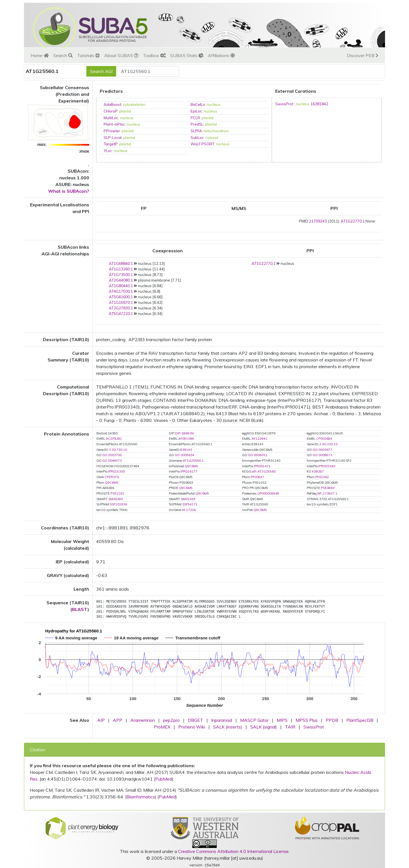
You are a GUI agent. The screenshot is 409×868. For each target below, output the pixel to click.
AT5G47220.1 (121, 314)
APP (118, 720)
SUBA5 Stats (187, 55)
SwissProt (284, 104)
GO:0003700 (112, 455)
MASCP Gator (254, 720)
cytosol (212, 138)
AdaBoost (112, 104)
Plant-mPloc (114, 124)
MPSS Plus (307, 720)
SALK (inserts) (228, 727)
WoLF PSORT (202, 144)
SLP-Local (113, 138)
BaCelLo (198, 104)
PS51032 (117, 493)
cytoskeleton (134, 104)
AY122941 (259, 439)
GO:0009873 (322, 455)
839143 (186, 450)
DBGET (195, 720)
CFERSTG (112, 477)
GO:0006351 (258, 455)
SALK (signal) (264, 727)
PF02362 (322, 477)
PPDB (332, 720)
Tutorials (88, 55)
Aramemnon (143, 720)
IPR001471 (262, 466)
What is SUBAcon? (69, 191)
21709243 (318, 221)
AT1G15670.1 (121, 302)
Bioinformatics (141, 797)
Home (40, 55)
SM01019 (188, 499)
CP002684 (324, 439)
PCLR (195, 118)
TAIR (290, 727)
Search (63, 55)
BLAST (80, 609)
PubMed (164, 779)
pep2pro (171, 720)
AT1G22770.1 (353, 221)
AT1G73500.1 (121, 275)
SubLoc (197, 138)
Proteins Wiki (192, 727)
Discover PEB (363, 55)
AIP (101, 720)
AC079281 (114, 439)
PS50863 (328, 488)
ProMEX (162, 727)
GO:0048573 (112, 461)
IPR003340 (327, 466)
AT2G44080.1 (121, 280)
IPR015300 (116, 471)
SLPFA (196, 131)
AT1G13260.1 (121, 269)
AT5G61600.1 (121, 297)
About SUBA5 (121, 55)
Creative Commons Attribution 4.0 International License (233, 851)
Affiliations (221, 55)
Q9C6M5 (191, 466)
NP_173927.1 (327, 493)
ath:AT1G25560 (264, 471)
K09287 (318, 471)
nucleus (214, 104)
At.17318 (189, 510)
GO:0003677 (322, 450)
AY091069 (186, 439)
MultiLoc (111, 118)
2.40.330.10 (328, 444)
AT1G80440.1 (121, 286)
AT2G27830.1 (121, 308)
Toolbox (154, 55)
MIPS (282, 720)
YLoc (108, 151)
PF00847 (257, 477)
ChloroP (111, 111)
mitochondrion (216, 131)
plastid (125, 111)
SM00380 (116, 499)
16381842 (319, 104)
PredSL (197, 124)
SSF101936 (118, 504)
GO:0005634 (184, 455)
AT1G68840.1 (121, 263)
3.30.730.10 (118, 450)
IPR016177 (189, 471)
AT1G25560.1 (193, 461)
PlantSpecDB (360, 720)
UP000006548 (268, 493)
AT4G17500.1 (121, 291)
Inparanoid (222, 720)
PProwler (112, 131)
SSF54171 (190, 504)
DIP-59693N (184, 433)
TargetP (111, 144)
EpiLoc (196, 111)
